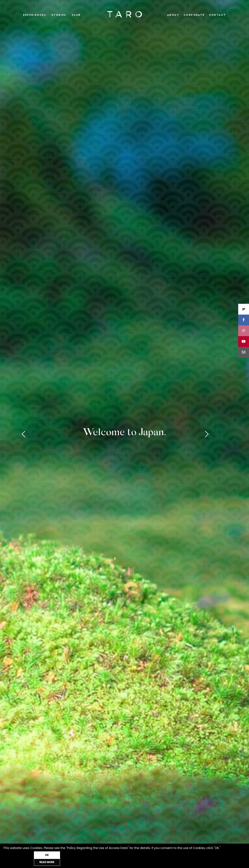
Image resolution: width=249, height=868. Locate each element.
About (173, 15)
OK (68, 862)
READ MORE (25, 862)
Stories (59, 15)
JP (244, 309)
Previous (25, 434)
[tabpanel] (124, 434)
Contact (218, 15)
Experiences (35, 15)
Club (76, 15)
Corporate (194, 15)
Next (224, 434)
